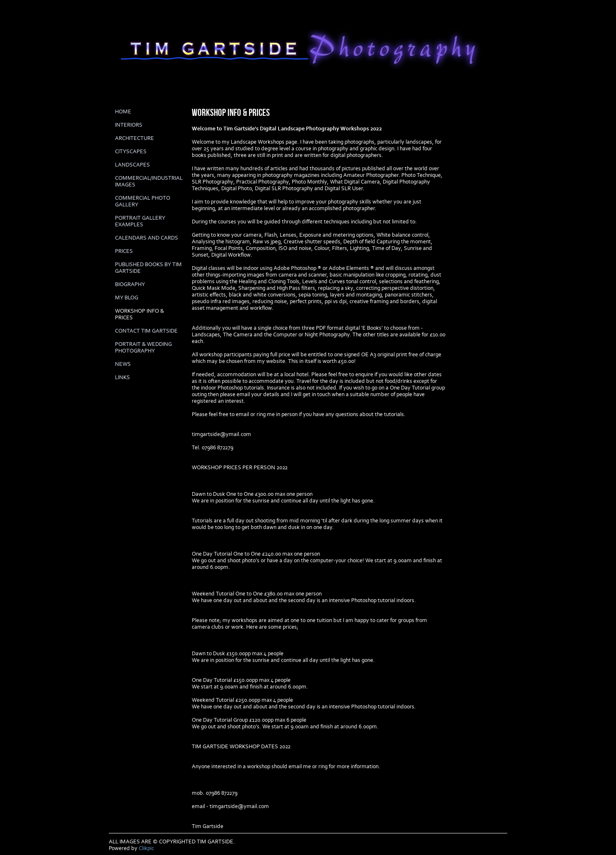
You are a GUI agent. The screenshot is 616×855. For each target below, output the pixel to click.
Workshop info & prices (139, 314)
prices (124, 251)
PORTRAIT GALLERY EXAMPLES (140, 221)
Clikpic (146, 848)
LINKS (122, 377)
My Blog (127, 298)
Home (123, 112)
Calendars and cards (147, 238)
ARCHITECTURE (134, 138)
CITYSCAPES (131, 152)
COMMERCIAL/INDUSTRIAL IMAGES (149, 181)
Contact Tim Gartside (146, 331)
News (123, 364)
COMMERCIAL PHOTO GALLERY (143, 201)
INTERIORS (129, 125)
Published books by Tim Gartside (148, 268)
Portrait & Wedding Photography (143, 348)
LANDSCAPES (132, 165)
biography (130, 284)
